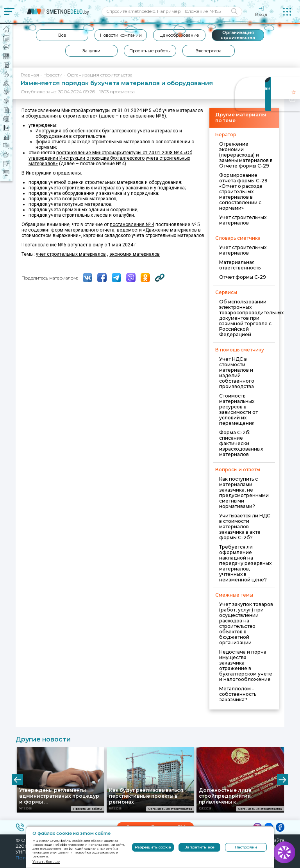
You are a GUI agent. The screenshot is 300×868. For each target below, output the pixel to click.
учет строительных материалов (71, 254)
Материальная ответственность (240, 265)
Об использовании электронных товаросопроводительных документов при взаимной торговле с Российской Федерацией (251, 318)
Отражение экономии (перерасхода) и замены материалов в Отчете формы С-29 (246, 155)
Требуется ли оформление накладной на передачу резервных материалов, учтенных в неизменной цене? (245, 563)
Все (62, 35)
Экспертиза (209, 51)
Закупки (91, 51)
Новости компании (121, 35)
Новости (53, 75)
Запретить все (200, 847)
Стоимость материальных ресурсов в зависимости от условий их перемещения (238, 409)
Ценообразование (179, 35)
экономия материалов (135, 254)
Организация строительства (238, 35)
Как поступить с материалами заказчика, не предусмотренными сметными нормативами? (244, 493)
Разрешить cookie (153, 847)
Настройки (246, 847)
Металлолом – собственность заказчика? (238, 694)
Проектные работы (150, 51)
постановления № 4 (132, 225)
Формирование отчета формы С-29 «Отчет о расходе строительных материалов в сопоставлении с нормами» (243, 192)
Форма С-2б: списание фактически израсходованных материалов (241, 443)
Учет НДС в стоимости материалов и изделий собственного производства (237, 373)
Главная (30, 75)
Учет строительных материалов (243, 220)
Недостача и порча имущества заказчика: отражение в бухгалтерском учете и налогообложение (246, 666)
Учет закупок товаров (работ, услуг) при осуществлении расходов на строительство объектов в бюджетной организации (246, 623)
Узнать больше (46, 862)
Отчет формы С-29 (243, 277)
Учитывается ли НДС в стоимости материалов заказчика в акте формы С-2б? (245, 527)
